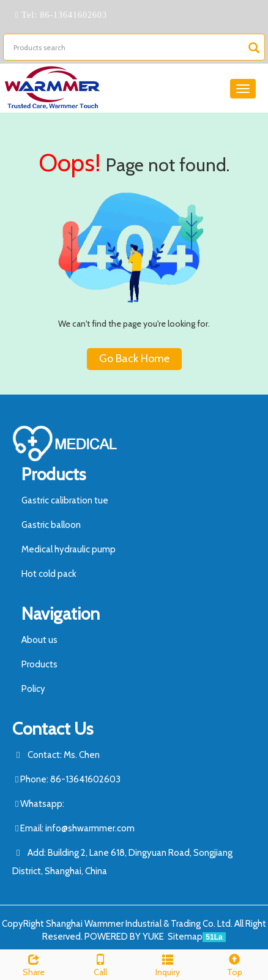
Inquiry (168, 964)
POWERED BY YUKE (125, 937)
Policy (33, 689)
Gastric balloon (51, 525)
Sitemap (185, 937)
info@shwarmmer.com (90, 828)
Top (235, 964)
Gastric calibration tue (65, 500)
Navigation (61, 614)
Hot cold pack (49, 574)
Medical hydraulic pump (69, 549)
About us (39, 640)
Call (101, 964)
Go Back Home (134, 358)
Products (54, 474)
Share (34, 964)
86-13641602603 (72, 15)
